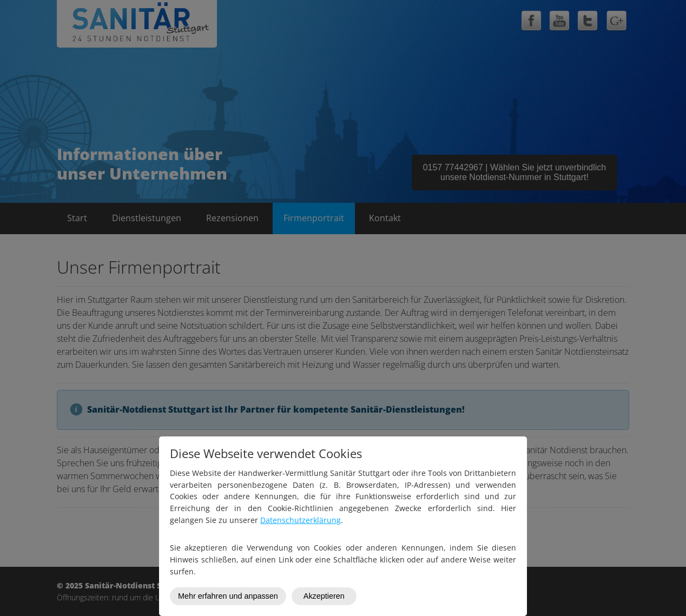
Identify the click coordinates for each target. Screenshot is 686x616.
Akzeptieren (324, 596)
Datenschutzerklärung (301, 520)
